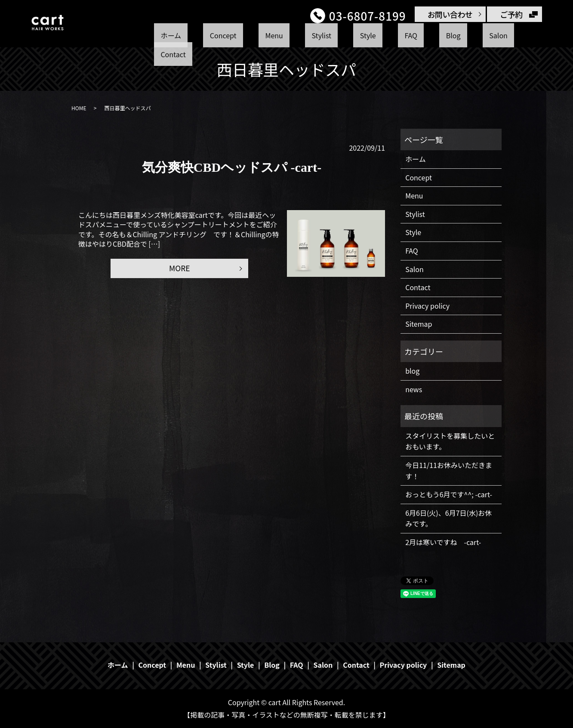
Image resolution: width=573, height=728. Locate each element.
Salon (450, 36)
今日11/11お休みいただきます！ (449, 471)
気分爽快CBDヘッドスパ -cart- (232, 167)
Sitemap (419, 324)
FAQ (387, 36)
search (524, 36)
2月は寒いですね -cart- (443, 542)
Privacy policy (427, 306)
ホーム (207, 36)
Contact (488, 36)
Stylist (322, 36)
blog (412, 371)
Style (356, 36)
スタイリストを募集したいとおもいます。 (450, 441)
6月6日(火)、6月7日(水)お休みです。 (448, 518)
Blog (417, 36)
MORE (179, 269)
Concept (247, 36)
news (414, 389)
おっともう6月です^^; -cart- (449, 494)
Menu (286, 36)
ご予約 (511, 14)
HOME (79, 108)
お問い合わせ (450, 14)
